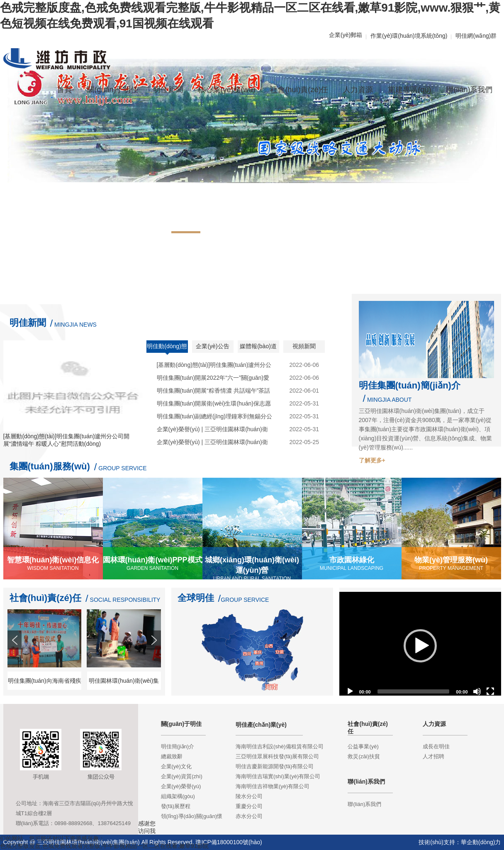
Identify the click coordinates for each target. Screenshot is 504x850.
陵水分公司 (249, 796)
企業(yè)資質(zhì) (182, 776)
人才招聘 (433, 756)
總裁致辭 (172, 756)
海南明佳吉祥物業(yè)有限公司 (273, 786)
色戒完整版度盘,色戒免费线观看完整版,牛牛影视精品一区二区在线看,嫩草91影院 (104, 846)
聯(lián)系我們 (364, 804)
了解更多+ (372, 460)
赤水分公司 (249, 816)
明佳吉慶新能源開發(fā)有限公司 (275, 766)
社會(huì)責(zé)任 (46, 598)
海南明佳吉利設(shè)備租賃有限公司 (280, 746)
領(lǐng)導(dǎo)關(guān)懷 (192, 816)
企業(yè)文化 (176, 766)
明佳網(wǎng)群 (476, 36)
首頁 (64, 90)
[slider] (414, 691)
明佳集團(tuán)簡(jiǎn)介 (410, 385)
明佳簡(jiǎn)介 (178, 746)
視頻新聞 (304, 346)
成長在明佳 (436, 746)
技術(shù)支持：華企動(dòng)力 (460, 842)
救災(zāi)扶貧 (364, 756)
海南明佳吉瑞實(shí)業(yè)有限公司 (278, 776)
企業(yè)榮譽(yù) (181, 786)
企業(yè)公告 (212, 346)
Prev (15, 655)
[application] (420, 646)
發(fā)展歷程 (176, 806)
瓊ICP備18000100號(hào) (229, 842)
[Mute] (477, 691)
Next (155, 655)
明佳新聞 (28, 323)
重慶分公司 (249, 806)
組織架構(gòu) (178, 796)
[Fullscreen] (490, 691)
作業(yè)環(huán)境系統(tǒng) (409, 36)
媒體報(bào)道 (258, 346)
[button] (420, 646)
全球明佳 (196, 598)
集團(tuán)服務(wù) (50, 466)
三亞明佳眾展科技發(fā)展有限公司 (278, 756)
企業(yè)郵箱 (346, 35)
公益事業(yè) (363, 746)
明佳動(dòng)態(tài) (167, 349)
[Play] (350, 691)
